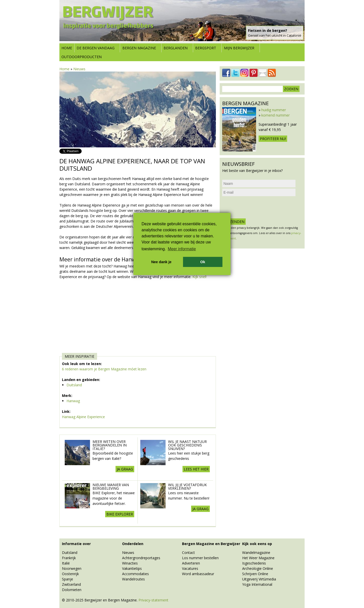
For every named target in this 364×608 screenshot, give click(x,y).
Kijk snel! (199, 277)
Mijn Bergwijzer (239, 48)
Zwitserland (71, 584)
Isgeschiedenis (254, 563)
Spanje (67, 579)
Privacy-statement (153, 600)
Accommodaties (135, 574)
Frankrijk (69, 558)
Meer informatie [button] (182, 249)
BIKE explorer (120, 514)
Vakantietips (132, 568)
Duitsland (74, 385)
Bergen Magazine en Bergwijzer (211, 544)
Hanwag (73, 401)
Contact (188, 553)
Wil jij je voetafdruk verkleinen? (187, 487)
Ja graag (125, 469)
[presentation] (261, 207)
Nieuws (79, 69)
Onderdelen (133, 544)
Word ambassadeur (198, 574)
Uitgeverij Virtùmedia (259, 579)
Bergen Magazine (139, 48)
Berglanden (176, 48)
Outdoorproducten (82, 57)
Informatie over (76, 544)
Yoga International (257, 584)
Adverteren (191, 563)
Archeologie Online (258, 568)
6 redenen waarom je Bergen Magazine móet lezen (104, 369)
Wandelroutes (133, 579)
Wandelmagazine (256, 553)
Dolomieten (72, 590)
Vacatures (190, 568)
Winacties (130, 563)
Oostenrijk (70, 574)
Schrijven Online (255, 574)
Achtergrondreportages (141, 558)
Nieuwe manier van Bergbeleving (111, 487)
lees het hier (196, 469)
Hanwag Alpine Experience (83, 417)
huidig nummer (274, 110)
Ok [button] (203, 262)
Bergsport (206, 48)
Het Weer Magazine (258, 558)
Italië (66, 563)
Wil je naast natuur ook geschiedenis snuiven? (187, 445)
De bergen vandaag (96, 48)
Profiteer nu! (273, 139)
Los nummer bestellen (200, 558)
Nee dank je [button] (161, 262)
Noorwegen (72, 568)
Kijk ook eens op (257, 544)
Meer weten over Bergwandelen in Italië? (110, 445)
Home (67, 48)
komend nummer (276, 115)
